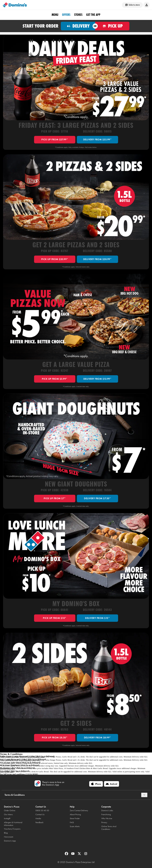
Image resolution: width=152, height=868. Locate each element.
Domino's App (10, 841)
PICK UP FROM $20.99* (55, 259)
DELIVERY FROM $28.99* (97, 259)
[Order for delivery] (78, 26)
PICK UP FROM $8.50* (55, 738)
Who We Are (107, 818)
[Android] (112, 784)
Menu (55, 15)
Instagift (7, 818)
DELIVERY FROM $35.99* (97, 140)
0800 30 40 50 (42, 810)
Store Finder (75, 818)
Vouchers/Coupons (12, 829)
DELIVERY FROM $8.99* (97, 738)
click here (32, 774)
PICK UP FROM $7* (55, 498)
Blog (6, 833)
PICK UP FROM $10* (55, 618)
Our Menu (8, 814)
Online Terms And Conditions (109, 828)
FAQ (72, 822)
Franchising (106, 814)
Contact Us (40, 814)
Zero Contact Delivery (79, 810)
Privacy (104, 822)
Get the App (93, 15)
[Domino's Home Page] (15, 5)
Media (38, 818)
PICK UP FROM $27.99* (55, 140)
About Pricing (75, 814)
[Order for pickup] (112, 26)
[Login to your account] (147, 5)
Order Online (10, 810)
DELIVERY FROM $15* (97, 618)
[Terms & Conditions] (144, 795)
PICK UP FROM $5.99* (55, 379)
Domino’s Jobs (107, 810)
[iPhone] (96, 784)
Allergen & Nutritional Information (13, 824)
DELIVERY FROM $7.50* (97, 498)
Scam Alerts (75, 826)
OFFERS (66, 15)
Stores (78, 15)
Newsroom (9, 837)
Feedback (39, 822)
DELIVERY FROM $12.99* (97, 379)
